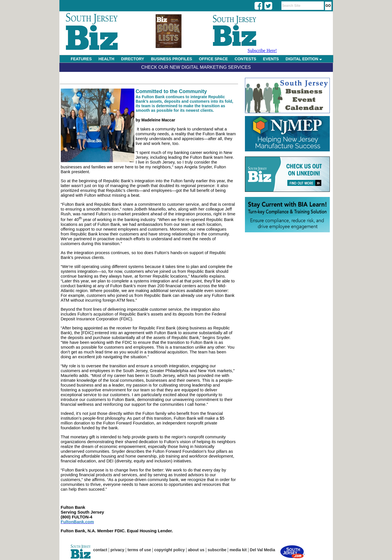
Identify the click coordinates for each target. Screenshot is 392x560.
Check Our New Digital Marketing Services (196, 67)
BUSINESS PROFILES (172, 59)
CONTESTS (245, 59)
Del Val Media (262, 550)
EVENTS (271, 59)
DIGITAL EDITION (304, 59)
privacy (118, 550)
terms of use (139, 550)
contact (100, 550)
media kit (238, 550)
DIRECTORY (133, 59)
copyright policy (169, 550)
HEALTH (106, 59)
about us (196, 550)
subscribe (217, 550)
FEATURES (81, 59)
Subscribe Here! (262, 51)
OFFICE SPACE (213, 59)
